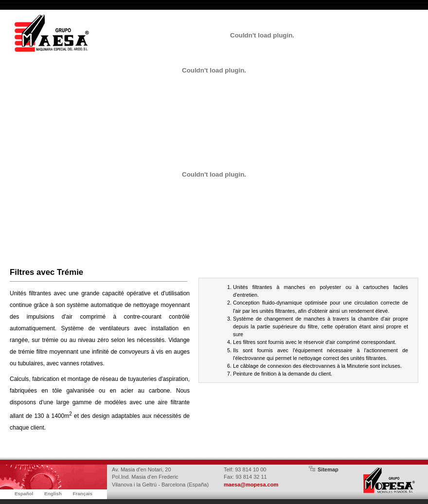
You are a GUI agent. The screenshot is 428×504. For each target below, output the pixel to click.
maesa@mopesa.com (251, 485)
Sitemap (328, 469)
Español (24, 494)
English (53, 494)
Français (82, 494)
